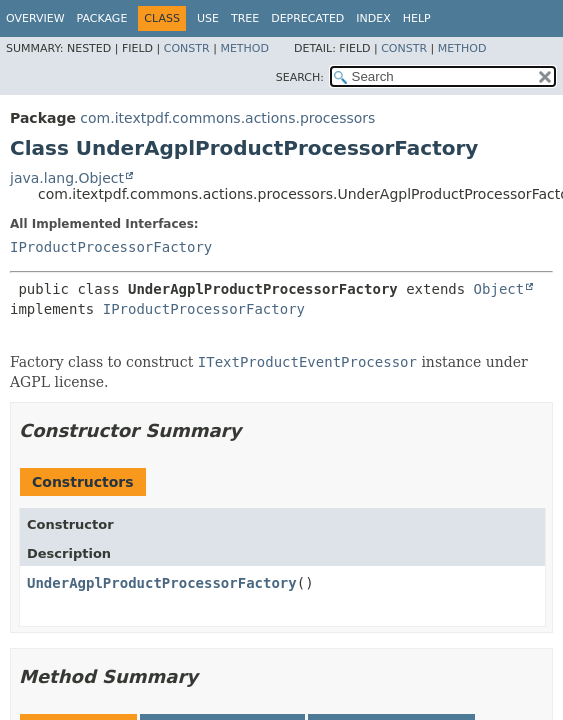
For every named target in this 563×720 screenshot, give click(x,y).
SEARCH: (300, 77)
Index (373, 18)
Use (208, 18)
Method (244, 48)
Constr (187, 48)
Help (417, 18)
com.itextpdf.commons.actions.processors (227, 118)
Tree (245, 18)
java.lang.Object (67, 178)
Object (499, 289)
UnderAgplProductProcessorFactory (162, 583)
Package (102, 18)
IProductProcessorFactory (111, 247)
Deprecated (307, 18)
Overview (35, 18)
